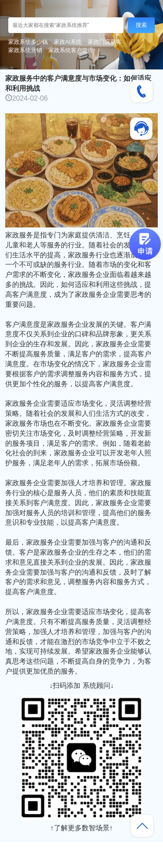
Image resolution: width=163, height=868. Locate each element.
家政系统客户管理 (71, 50)
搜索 (141, 25)
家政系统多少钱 (28, 42)
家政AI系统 (68, 42)
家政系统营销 (25, 50)
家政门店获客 (105, 42)
